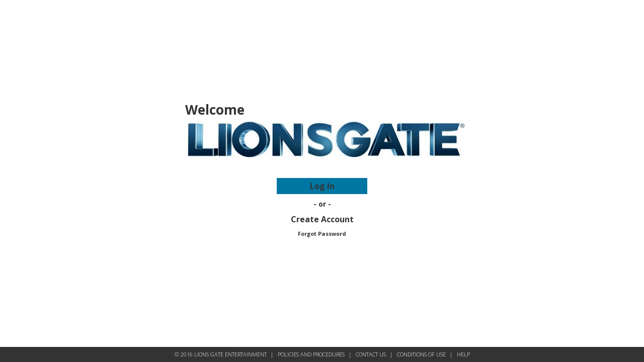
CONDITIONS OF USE (421, 354)
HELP (463, 354)
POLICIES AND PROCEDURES (311, 354)
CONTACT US (371, 354)
